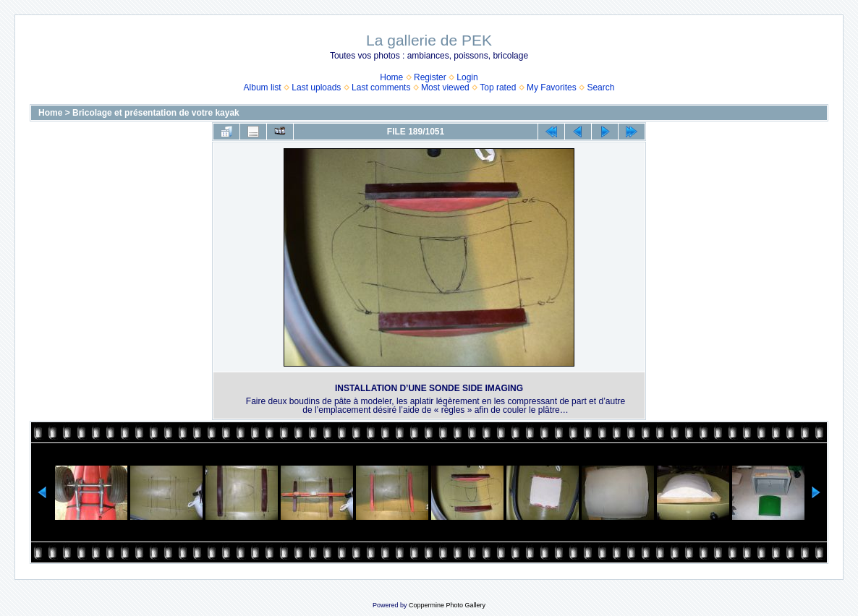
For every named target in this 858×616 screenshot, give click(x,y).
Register (430, 77)
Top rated (498, 87)
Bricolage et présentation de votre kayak (156, 113)
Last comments (381, 87)
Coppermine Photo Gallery (447, 605)
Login (467, 77)
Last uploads (316, 87)
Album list (263, 87)
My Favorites (552, 87)
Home (391, 77)
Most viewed (445, 87)
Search (600, 87)
